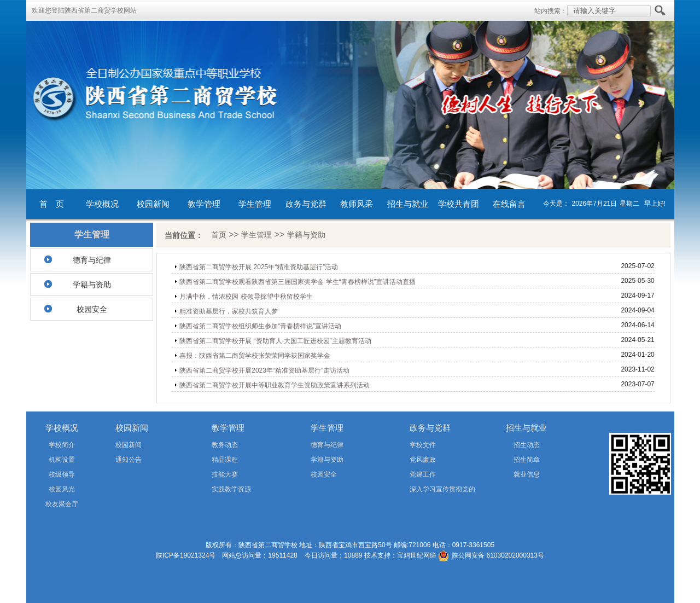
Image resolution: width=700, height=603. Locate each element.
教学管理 (204, 204)
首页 (219, 235)
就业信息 (527, 474)
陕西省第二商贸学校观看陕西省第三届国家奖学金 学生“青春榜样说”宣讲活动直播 (297, 282)
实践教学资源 (231, 489)
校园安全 (92, 309)
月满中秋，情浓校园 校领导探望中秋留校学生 (246, 297)
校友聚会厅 (62, 504)
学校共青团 (459, 204)
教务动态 (225, 445)
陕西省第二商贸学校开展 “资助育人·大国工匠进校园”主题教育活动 (275, 341)
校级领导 (62, 474)
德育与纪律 (92, 260)
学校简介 (62, 445)
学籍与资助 (92, 285)
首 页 (52, 204)
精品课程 (225, 460)
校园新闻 (153, 204)
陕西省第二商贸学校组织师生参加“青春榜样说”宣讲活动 (260, 326)
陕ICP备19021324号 (186, 555)
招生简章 (527, 460)
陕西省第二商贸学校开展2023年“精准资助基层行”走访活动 (264, 370)
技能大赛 (225, 474)
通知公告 (129, 460)
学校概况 (102, 204)
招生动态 (527, 445)
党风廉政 (423, 460)
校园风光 (62, 489)
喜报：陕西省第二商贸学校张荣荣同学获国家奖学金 (255, 356)
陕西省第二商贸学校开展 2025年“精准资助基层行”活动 (259, 267)
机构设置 (62, 460)
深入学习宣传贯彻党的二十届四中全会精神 (427, 491)
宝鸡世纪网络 (417, 555)
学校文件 (423, 445)
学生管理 (255, 204)
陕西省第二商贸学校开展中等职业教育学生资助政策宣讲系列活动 (275, 385)
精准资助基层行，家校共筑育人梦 (229, 311)
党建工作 (423, 474)
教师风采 (357, 204)
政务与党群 (306, 204)
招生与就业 (408, 204)
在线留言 (509, 204)
